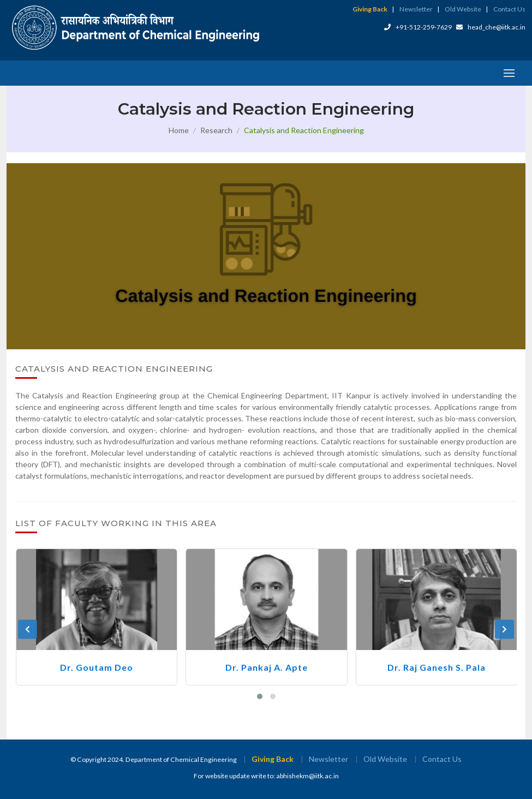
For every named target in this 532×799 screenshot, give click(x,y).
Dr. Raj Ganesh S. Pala (437, 667)
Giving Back (370, 9)
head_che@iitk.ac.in (497, 27)
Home (179, 130)
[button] (260, 696)
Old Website (463, 9)
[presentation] (28, 630)
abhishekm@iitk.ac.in (307, 776)
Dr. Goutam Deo (97, 667)
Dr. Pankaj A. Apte (267, 667)
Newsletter (416, 9)
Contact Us (509, 9)
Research (216, 130)
